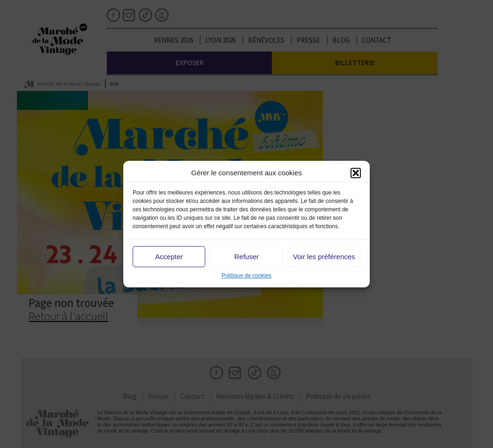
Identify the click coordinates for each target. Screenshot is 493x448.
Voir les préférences (324, 257)
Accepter (169, 257)
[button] (356, 173)
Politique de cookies (247, 276)
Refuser (247, 257)
